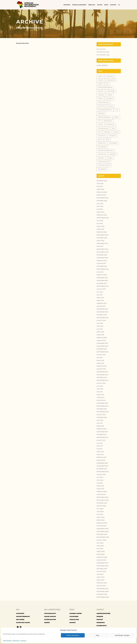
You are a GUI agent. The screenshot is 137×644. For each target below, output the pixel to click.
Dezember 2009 (102, 497)
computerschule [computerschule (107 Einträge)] (104, 102)
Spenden (100, 616)
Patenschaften (50, 619)
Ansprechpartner (103, 613)
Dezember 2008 (102, 529)
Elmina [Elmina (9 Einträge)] (111, 106)
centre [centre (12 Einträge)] (100, 99)
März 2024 (100, 212)
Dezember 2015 (102, 343)
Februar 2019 (102, 261)
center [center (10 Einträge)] (110, 95)
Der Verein (20, 619)
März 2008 (101, 554)
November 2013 (102, 406)
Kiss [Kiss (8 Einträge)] (99, 132)
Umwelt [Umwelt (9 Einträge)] (110, 158)
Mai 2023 (100, 224)
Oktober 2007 (102, 569)
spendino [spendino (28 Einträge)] (113, 154)
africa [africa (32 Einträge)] (100, 76)
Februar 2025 (102, 192)
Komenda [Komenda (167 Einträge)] (107, 132)
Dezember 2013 (102, 403)
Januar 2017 (101, 306)
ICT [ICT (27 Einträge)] (99, 121)
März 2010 (100, 489)
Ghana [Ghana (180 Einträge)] (116, 117)
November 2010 (102, 466)
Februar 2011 (101, 457)
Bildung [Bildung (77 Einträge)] (101, 91)
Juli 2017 (100, 292)
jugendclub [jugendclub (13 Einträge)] (111, 125)
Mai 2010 (100, 483)
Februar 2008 (102, 557)
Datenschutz (16, 640)
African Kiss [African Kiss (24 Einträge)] (111, 80)
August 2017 (101, 289)
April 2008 (101, 551)
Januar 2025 (101, 195)
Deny (97, 635)
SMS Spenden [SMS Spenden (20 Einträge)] (102, 147)
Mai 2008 (100, 549)
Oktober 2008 (102, 534)
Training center (76, 613)
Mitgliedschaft (50, 613)
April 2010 (100, 486)
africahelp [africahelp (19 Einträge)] (110, 76)
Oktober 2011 (102, 435)
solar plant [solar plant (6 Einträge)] (102, 154)
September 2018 (103, 269)
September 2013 (102, 412)
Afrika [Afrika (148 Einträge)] (100, 84)
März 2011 (100, 455)
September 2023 (103, 218)
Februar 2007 (102, 583)
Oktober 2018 (102, 266)
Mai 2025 (100, 186)
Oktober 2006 (102, 594)
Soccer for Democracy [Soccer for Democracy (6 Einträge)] (106, 151)
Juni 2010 (100, 480)
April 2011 (100, 452)
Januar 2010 (101, 494)
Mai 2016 (100, 329)
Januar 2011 (101, 460)
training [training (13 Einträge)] (101, 158)
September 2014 (103, 380)
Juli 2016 (100, 323)
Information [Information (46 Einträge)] (108, 121)
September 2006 (103, 597)
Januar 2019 (101, 263)
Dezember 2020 (102, 249)
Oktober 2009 (102, 503)
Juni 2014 (100, 389)
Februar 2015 (102, 366)
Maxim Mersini (102, 65)
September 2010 (103, 472)
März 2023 (100, 229)
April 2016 (100, 332)
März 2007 (101, 580)
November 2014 (102, 375)
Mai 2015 (100, 358)
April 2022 (100, 241)
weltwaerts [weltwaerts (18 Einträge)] (102, 169)
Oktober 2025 (102, 181)
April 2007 (101, 577)
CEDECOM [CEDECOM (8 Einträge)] (101, 95)
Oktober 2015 (102, 349)
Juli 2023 (100, 221)
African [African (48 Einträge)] (101, 80)
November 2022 (102, 235)
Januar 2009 (101, 526)
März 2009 (101, 520)
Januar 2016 (101, 340)
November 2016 (102, 312)
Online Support (50, 616)
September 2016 (103, 318)
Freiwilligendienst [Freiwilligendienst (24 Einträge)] (104, 117)
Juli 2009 (100, 509)
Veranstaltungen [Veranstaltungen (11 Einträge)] (104, 162)
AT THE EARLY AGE (103, 55)
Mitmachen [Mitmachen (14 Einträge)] (102, 136)
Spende (47, 623)
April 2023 (100, 226)
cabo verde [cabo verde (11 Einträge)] (111, 91)
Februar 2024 (102, 215)
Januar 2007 (101, 586)
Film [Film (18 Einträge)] (117, 110)
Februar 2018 (102, 275)
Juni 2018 (100, 272)
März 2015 (100, 363)
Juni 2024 (100, 206)
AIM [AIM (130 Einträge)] (107, 84)
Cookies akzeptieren (73, 635)
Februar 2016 (102, 338)
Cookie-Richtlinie (7, 640)
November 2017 (102, 281)
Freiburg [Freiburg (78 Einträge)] (101, 114)
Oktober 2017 (102, 283)
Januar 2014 (101, 400)
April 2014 (100, 395)
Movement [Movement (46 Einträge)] (112, 136)
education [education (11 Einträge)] (102, 106)
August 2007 (101, 571)
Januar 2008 (101, 560)
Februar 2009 (102, 523)
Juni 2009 (100, 512)
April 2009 (101, 517)
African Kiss (74, 619)
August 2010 (101, 474)
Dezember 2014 (102, 372)
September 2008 (103, 537)
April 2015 (100, 360)
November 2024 (103, 198)
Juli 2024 (100, 204)
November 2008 (103, 532)
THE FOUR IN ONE (103, 52)
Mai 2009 (100, 514)
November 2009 (103, 500)
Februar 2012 (102, 429)
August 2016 (101, 320)
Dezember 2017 (102, 278)
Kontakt (100, 619)
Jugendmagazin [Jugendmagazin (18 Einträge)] (103, 128)
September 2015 (102, 352)
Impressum (23, 640)
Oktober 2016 (102, 315)
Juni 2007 (100, 574)
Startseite (20, 613)
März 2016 (100, 335)
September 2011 (102, 437)
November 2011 (102, 432)
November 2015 (102, 346)
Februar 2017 (102, 303)
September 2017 (103, 286)
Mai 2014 (100, 392)
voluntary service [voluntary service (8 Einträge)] (104, 165)
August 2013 (101, 415)
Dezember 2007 (102, 563)
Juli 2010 (100, 477)
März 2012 (100, 426)
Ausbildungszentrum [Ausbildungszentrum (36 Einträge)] (105, 88)
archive (72, 623)
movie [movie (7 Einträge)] (100, 140)
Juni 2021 (100, 246)
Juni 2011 (100, 446)
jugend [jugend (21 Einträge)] (100, 125)
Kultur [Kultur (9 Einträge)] (116, 132)
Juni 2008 (100, 546)
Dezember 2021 (102, 243)
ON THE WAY (101, 49)
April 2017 (100, 298)
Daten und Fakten (23, 623)
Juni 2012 (100, 420)
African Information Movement (29, 28)
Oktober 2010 (102, 469)
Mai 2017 (100, 295)
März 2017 (100, 301)
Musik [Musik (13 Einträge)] (107, 140)
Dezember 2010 (102, 463)
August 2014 (101, 383)
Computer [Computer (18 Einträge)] (110, 99)
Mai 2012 (100, 423)
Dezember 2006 (102, 589)
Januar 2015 (101, 369)
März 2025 (100, 189)
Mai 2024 (100, 209)
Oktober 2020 (102, 255)
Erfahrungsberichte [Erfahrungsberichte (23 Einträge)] (105, 110)
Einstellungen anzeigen (122, 635)
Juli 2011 (100, 443)
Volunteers (74, 616)
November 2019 (102, 258)
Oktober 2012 (102, 417)
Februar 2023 (102, 232)
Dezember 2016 (102, 309)
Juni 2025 (100, 184)
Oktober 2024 (102, 201)
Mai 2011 (99, 449)
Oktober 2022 (102, 238)
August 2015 (101, 355)
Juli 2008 (100, 543)
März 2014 (100, 397)
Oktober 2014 (102, 378)
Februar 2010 (102, 492)
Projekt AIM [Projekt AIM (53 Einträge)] (102, 143)
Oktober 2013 (102, 409)
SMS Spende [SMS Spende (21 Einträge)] (113, 143)
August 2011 (101, 440)
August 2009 (101, 506)
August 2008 (101, 540)
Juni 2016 (100, 326)
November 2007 (103, 566)
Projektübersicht (23, 616)
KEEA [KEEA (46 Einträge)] (114, 128)
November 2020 (103, 252)
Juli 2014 (100, 386)
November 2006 (103, 591)
